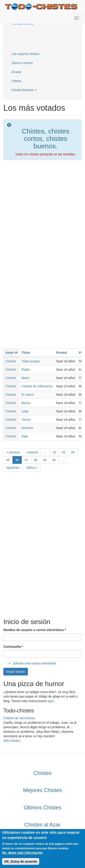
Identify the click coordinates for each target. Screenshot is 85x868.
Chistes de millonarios (37, 386)
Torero (26, 420)
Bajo (25, 436)
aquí (51, 701)
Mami (25, 378)
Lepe (25, 411)
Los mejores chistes (25, 54)
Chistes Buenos (24, 90)
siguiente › (13, 468)
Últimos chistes (22, 63)
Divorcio (27, 428)
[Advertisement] (31, 38)
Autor (12, 353)
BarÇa (26, 403)
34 (73, 452)
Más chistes (12, 741)
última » (32, 468)
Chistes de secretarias (19, 718)
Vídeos (16, 81)
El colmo (28, 395)
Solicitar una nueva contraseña (34, 663)
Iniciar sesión (16, 672)
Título (26, 353)
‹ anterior (32, 452)
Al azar (16, 72)
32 (54, 452)
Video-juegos (31, 361)
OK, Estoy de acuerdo (21, 861)
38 (36, 460)
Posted (62, 353)
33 (64, 452)
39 (45, 460)
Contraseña (13, 647)
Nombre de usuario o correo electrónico (35, 630)
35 (8, 460)
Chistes (11, 361)
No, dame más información (22, 853)
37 (26, 460)
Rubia (26, 370)
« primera (13, 452)
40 (54, 460)
